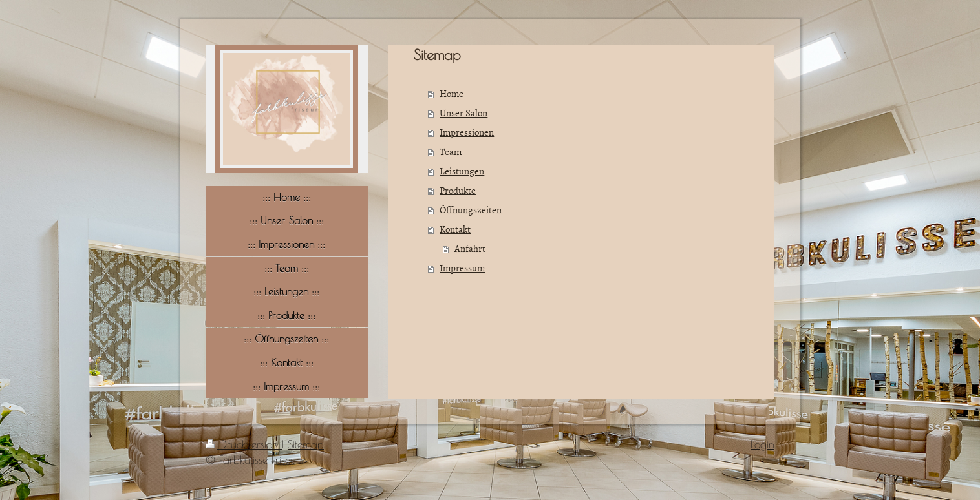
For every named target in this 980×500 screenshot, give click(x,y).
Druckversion (244, 444)
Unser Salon (463, 113)
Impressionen (467, 132)
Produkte (458, 190)
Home (452, 93)
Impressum (462, 268)
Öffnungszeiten (471, 210)
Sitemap (306, 444)
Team (451, 151)
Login (762, 444)
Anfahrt (470, 248)
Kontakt (455, 229)
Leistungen (462, 171)
